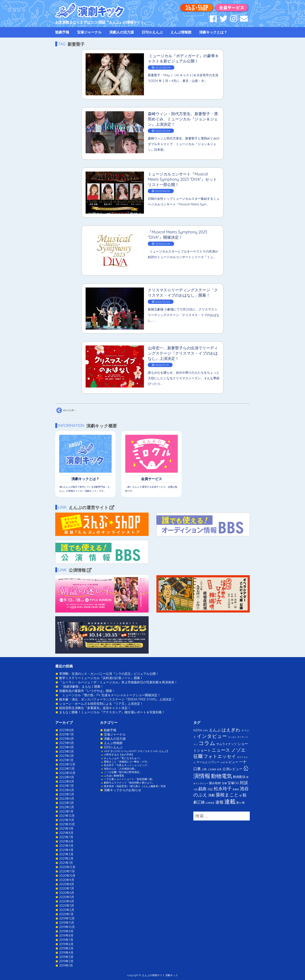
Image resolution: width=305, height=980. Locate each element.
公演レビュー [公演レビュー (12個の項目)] (232, 769)
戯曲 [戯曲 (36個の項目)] (202, 789)
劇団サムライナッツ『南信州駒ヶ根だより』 (129, 783)
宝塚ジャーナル (89, 32)
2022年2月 (67, 807)
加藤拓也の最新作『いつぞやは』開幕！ (87, 691)
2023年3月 (67, 751)
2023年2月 (67, 756)
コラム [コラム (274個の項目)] (207, 743)
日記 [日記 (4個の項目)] (210, 789)
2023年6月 (67, 739)
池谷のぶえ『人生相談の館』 (120, 769)
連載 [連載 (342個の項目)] (230, 801)
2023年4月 (67, 747)
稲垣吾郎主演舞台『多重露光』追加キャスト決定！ (95, 708)
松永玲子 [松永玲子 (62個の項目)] (223, 788)
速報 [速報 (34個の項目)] (219, 802)
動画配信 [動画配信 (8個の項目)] (239, 777)
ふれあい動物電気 (114, 776)
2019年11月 (67, 923)
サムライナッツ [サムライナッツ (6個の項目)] (227, 744)
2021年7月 (66, 837)
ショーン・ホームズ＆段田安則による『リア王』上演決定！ (101, 704)
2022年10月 (67, 773)
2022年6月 (67, 790)
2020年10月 (67, 876)
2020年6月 (67, 893)
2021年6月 (66, 841)
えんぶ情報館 (181, 32)
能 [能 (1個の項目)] (241, 796)
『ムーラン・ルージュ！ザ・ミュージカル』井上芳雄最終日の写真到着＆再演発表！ (118, 682)
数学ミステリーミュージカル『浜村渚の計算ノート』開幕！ (101, 678)
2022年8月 (67, 781)
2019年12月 (67, 918)
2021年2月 (66, 858)
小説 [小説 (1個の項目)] (195, 789)
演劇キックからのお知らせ (123, 790)
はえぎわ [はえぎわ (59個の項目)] (231, 730)
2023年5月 (67, 743)
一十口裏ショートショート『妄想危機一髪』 (129, 779)
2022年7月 (67, 786)
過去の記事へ (66, 410)
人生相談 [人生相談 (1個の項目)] (212, 769)
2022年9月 (67, 777)
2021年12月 (67, 816)
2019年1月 (66, 965)
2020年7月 (67, 888)
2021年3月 (66, 854)
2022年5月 (67, 794)
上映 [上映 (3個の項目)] (204, 769)
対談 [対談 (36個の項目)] (244, 783)
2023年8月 (67, 730)
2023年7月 (67, 734)
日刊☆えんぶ (152, 32)
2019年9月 (66, 931)
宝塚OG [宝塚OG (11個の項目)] (233, 783)
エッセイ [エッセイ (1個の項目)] (232, 737)
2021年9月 (66, 828)
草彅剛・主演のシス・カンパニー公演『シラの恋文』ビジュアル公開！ (109, 674)
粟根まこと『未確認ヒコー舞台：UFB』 (127, 762)
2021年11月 (67, 820)
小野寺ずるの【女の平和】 (119, 755)
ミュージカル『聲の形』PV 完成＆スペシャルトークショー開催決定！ (110, 695)
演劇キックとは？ (213, 32)
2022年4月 (67, 799)
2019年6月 (66, 944)
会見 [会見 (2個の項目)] (219, 769)
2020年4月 (67, 901)
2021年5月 (66, 846)
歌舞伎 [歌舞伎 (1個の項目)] (236, 789)
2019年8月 (66, 935)
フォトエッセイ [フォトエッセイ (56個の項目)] (220, 756)
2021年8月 (66, 833)
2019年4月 (66, 953)
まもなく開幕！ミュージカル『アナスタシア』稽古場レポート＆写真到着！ (112, 712)
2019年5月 (66, 948)
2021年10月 (67, 824)
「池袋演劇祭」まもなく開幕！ (81, 686)
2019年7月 (66, 940)
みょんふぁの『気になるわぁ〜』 (123, 758)
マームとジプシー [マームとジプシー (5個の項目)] (208, 762)
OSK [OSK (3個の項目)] (206, 730)
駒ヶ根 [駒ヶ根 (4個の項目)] (241, 802)
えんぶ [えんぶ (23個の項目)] (215, 730)
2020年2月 (67, 910)
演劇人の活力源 (122, 32)
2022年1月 (66, 811)
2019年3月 (66, 957)
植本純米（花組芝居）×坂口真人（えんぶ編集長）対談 (135, 786)
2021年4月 (66, 850)
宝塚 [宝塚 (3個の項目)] (224, 783)
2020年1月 (66, 914)
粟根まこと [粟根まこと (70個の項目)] (227, 795)
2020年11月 (67, 871)
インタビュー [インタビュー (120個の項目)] (212, 736)
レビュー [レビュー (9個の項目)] (232, 762)
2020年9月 (67, 880)
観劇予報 (62, 32)
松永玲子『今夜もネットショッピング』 (127, 765)
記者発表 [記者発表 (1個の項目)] (210, 803)
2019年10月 (67, 927)
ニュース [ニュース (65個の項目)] (221, 750)
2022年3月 (67, 803)
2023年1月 (66, 760)
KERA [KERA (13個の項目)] (198, 730)
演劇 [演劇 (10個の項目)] (211, 795)
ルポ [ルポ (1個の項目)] (223, 762)
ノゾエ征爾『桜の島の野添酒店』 (123, 772)
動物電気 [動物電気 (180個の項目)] (222, 776)
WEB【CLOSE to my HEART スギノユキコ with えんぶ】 (136, 751)
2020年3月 (67, 905)
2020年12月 (67, 867)
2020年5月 (67, 897)
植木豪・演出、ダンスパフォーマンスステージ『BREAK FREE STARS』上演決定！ (117, 699)
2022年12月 (67, 764)
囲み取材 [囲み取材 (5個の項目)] (215, 783)
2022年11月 (67, 769)
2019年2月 (66, 961)
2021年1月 (66, 863)
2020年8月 (67, 884)
